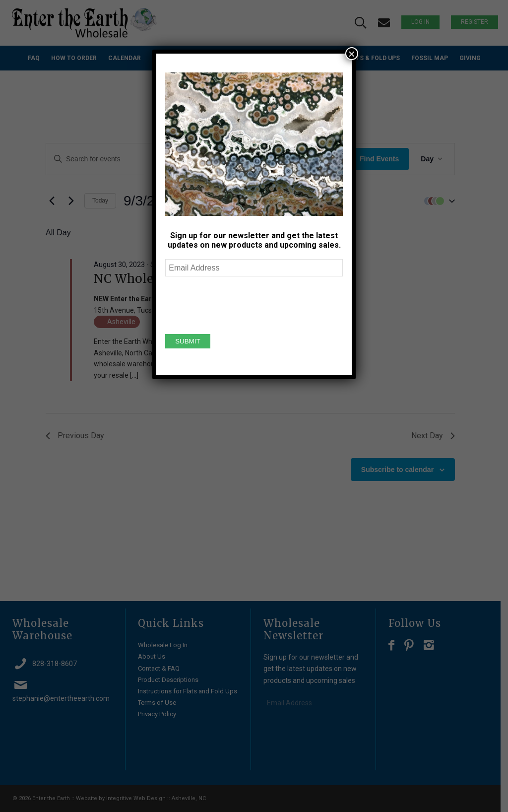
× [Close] (352, 54)
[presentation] (241, 304)
